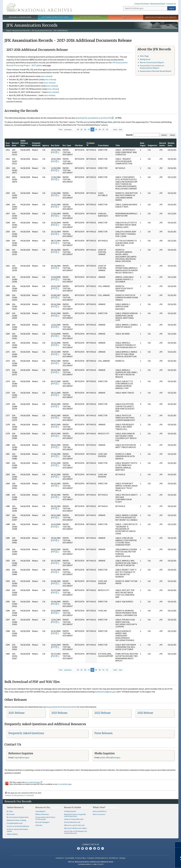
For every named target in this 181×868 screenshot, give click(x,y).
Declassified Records (72, 822)
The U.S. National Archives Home (39, 7)
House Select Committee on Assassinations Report (152, 67)
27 (89, 129)
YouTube (95, 848)
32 (107, 129)
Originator (152, 145)
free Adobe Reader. (34, 782)
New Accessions (99, 814)
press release (46, 76)
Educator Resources (90, 17)
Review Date (171, 144)
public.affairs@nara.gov (110, 757)
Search (172, 8)
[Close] (178, 845)
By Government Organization (18, 817)
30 (100, 129)
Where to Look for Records (74, 825)
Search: (129, 135)
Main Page (144, 56)
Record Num (15, 144)
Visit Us (126, 17)
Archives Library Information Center (17, 830)
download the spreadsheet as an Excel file (93, 118)
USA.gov (122, 858)
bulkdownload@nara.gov (106, 692)
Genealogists (40, 811)
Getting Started (70, 811)
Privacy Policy (81, 858)
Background (145, 59)
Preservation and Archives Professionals (45, 818)
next (115, 129)
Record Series (163, 144)
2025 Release (16, 713)
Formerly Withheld (36, 144)
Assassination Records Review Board (155, 71)
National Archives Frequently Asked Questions (75, 815)
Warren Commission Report (152, 62)
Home (9, 30)
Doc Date (55, 145)
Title (118, 145)
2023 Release (59, 713)
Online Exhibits (12, 834)
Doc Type (67, 145)
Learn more (159, 863)
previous (68, 129)
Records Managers (43, 822)
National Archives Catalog (16, 820)
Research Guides (73, 807)
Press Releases (103, 733)
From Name (103, 145)
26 (85, 129)
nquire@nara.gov (22, 757)
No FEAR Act (114, 858)
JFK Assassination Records (42, 30)
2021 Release (145, 713)
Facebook (78, 848)
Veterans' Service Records (55, 17)
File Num (79, 145)
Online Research (15, 807)
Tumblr (90, 848)
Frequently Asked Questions (26, 733)
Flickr (103, 848)
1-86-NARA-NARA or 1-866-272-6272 (91, 864)
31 (103, 129)
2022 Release (103, 713)
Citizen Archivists (142, 4)
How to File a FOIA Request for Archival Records (76, 832)
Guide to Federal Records (74, 819)
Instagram (86, 848)
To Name (90, 144)
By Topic (10, 811)
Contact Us (171, 4)
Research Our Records (20, 17)
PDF (53, 152)
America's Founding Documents (161, 17)
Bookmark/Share (158, 4)
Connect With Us (91, 844)
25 (81, 129)
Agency (46, 145)
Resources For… (43, 807)
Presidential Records (15, 823)
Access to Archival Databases (18, 826)
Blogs (99, 848)
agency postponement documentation (60, 707)
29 (96, 129)
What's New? (99, 807)
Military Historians (42, 814)
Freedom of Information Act (98, 858)
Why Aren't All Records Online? (76, 828)
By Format (11, 814)
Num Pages (143, 144)
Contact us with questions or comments (19, 795)
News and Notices (100, 811)
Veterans (39, 825)
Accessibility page (65, 784)
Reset (173, 135)
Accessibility (70, 858)
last (120, 129)
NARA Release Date (24, 143)
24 (78, 129)
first (61, 129)
